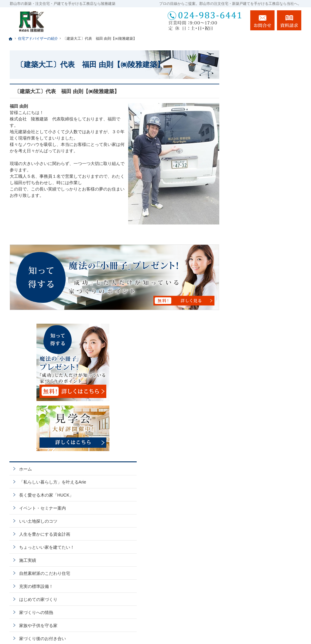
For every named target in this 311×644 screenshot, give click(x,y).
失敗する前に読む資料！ (261, 423)
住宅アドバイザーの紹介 (261, 410)
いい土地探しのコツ (257, 253)
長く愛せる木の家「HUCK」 (265, 227)
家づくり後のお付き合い (261, 371)
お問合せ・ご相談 (255, 436)
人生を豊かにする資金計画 (264, 266)
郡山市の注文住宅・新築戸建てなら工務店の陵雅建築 (225, 628)
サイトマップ (251, 475)
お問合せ (262, 20)
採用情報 (247, 397)
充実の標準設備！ (255, 319)
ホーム (244, 196)
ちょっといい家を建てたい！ (266, 279)
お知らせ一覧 (251, 449)
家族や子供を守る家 (257, 358)
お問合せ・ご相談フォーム (265, 603)
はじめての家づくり (257, 332)
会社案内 (247, 384)
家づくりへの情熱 (255, 345)
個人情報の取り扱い (257, 462)
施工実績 (247, 292)
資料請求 (289, 20)
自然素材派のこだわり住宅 (264, 305)
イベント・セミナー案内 (261, 240)
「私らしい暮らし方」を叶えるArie (268, 211)
